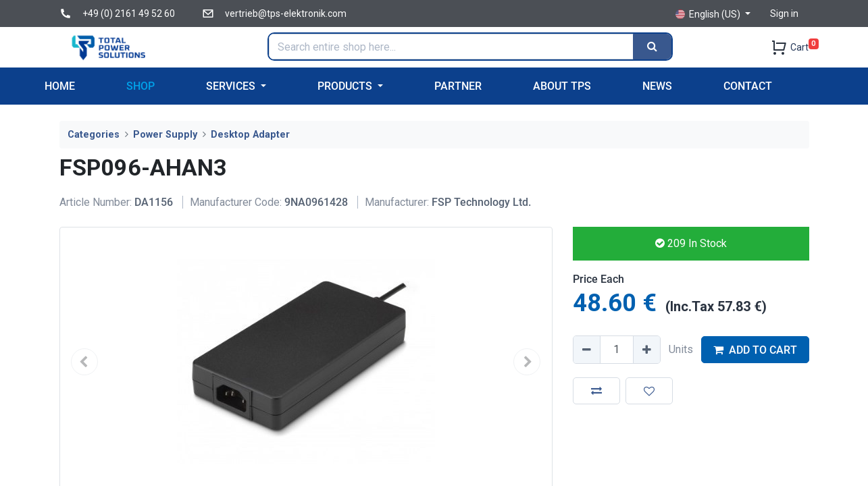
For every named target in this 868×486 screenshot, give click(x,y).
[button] (596, 391)
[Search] (652, 47)
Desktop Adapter (250, 135)
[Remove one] (587, 350)
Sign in (784, 13)
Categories (94, 135)
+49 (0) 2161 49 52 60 (129, 13)
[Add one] (646, 350)
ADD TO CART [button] (755, 350)
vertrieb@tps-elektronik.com (286, 13)
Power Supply (165, 135)
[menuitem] (60, 86)
